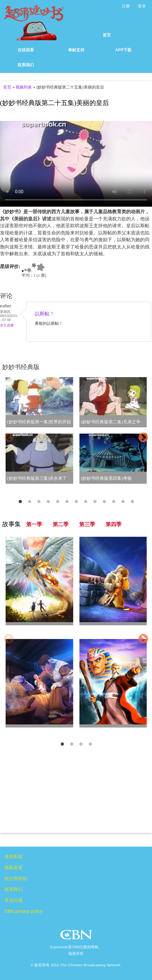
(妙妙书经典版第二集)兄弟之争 (111, 422)
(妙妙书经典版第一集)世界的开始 (39, 422)
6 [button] (67, 502)
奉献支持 (76, 50)
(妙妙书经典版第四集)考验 (106, 478)
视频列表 (24, 87)
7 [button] (76, 502)
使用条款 (14, 857)
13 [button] (132, 502)
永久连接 (7, 325)
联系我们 (26, 65)
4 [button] (48, 502)
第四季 (114, 524)
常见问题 (14, 900)
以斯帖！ (45, 314)
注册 (126, 6)
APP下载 (123, 50)
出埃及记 (90, 731)
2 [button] (30, 502)
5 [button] (58, 502)
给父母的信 (16, 878)
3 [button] (39, 502)
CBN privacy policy (24, 911)
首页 (107, 35)
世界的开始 (18, 629)
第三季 (87, 524)
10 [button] (104, 502)
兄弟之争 (16, 731)
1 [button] (20, 502)
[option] (76, 434)
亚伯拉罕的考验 (96, 629)
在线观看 (26, 50)
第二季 (61, 524)
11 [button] (114, 502)
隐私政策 (14, 867)
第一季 (34, 524)
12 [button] (123, 502)
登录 (142, 6)
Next (143, 438)
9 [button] (95, 502)
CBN (77, 937)
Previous (9, 438)
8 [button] (86, 502)
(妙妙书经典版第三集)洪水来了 (37, 478)
